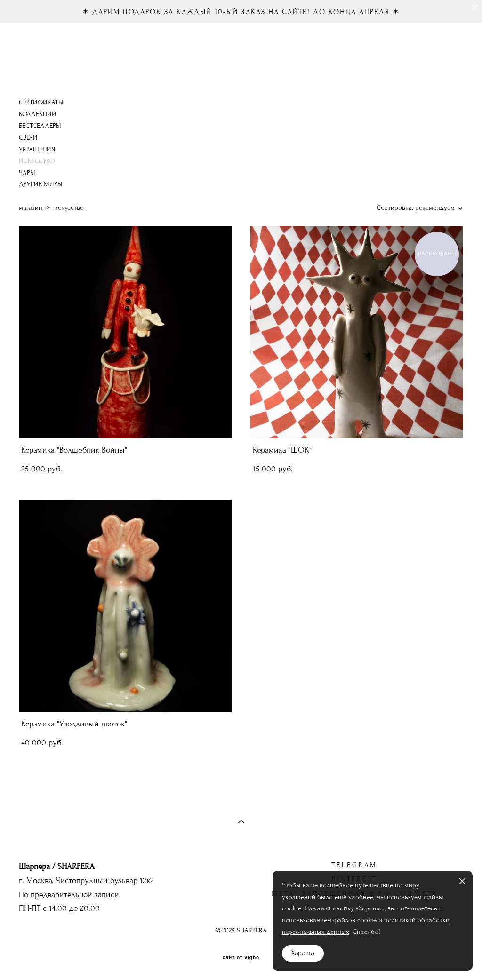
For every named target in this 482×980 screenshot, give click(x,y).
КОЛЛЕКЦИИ (38, 114)
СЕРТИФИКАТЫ (41, 102)
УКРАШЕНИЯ (37, 149)
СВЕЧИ (28, 138)
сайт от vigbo (241, 958)
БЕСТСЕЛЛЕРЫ (40, 126)
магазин (31, 208)
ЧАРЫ (27, 173)
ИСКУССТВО (37, 161)
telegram (354, 865)
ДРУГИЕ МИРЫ (41, 184)
